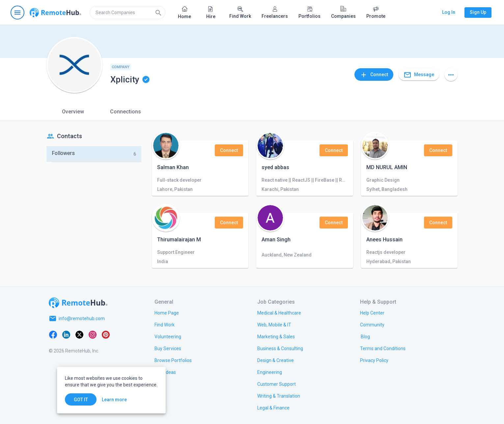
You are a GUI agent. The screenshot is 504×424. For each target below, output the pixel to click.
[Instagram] (93, 334)
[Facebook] (53, 334)
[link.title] (167, 313)
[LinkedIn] (66, 334)
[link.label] (372, 313)
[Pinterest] (106, 334)
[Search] (158, 13)
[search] (127, 13)
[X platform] (79, 334)
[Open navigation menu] (17, 13)
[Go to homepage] (55, 13)
